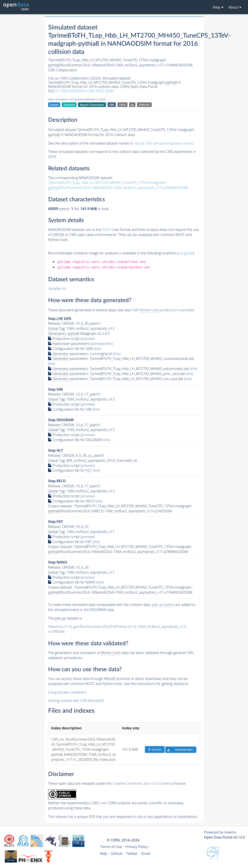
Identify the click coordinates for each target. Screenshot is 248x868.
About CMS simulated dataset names (164, 143)
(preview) (88, 339)
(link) (109, 344)
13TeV (122, 105)
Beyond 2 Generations (92, 105)
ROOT (107, 230)
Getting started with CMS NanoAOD (76, 701)
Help (103, 854)
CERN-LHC (144, 105)
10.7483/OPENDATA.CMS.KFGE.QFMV (85, 91)
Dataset (54, 105)
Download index (179, 750)
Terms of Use (111, 847)
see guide (185, 253)
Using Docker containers (67, 692)
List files (155, 749)
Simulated (69, 105)
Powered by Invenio (220, 832)
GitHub (117, 854)
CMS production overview (162, 310)
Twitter (132, 854)
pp (132, 105)
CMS (112, 105)
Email (146, 854)
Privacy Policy (137, 847)
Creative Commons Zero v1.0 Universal (143, 783)
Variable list (57, 288)
